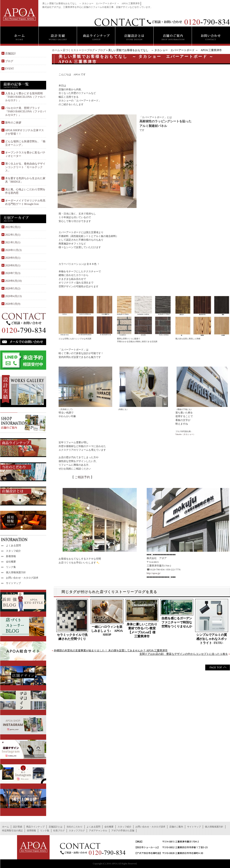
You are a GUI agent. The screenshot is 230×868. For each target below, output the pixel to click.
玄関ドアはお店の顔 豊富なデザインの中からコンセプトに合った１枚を (184, 654)
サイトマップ (13, 583)
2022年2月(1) (13, 227)
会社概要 (11, 562)
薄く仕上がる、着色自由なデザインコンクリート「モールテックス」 (25, 167)
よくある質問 (13, 545)
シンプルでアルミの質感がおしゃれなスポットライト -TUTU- (212, 639)
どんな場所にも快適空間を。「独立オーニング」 (25, 143)
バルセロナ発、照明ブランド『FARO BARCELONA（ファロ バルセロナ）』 (26, 111)
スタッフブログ (77, 831)
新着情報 (11, 556)
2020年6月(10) (13, 281)
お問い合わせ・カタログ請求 (22, 578)
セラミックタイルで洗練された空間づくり (72, 637)
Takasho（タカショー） (185, 434)
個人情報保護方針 (16, 572)
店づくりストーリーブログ (79, 50)
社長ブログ (59, 831)
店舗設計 (11, 53)
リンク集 (11, 567)
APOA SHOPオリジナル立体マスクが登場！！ (25, 132)
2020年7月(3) (13, 273)
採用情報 (31, 831)
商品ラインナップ (35, 827)
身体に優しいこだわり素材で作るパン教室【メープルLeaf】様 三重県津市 (142, 630)
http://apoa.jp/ (154, 573)
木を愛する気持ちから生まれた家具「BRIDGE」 (25, 180)
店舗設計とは (56, 827)
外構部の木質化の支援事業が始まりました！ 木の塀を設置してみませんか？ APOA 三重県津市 (111, 651)
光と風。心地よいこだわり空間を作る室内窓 (25, 191)
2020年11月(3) (13, 250)
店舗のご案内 (176, 827)
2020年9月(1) (13, 258)
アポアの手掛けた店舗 (123, 831)
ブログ (101, 50)
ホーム (56, 50)
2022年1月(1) (13, 235)
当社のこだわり (74, 827)
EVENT (10, 69)
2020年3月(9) (13, 304)
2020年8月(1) (13, 265)
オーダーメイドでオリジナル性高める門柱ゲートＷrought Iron (25, 202)
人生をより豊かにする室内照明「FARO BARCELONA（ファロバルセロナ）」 (25, 97)
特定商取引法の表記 (12, 831)
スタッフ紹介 (13, 551)
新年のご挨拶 (13, 123)
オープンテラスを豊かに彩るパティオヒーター (25, 154)
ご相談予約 (82, 477)
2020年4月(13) (13, 296)
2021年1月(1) (13, 242)
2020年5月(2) (13, 289)
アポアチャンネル (98, 831)
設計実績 (18, 827)
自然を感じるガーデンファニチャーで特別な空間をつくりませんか (177, 622)
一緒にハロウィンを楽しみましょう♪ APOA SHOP (107, 631)
